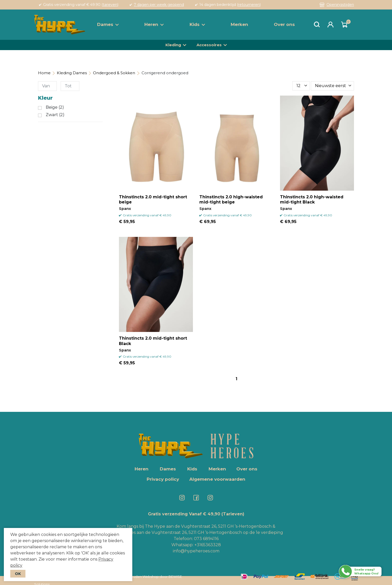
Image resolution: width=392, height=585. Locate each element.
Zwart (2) (55, 115)
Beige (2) (55, 107)
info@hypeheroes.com (196, 551)
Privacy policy (163, 479)
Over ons (284, 24)
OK (18, 574)
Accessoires (209, 45)
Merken (239, 24)
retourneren (249, 5)
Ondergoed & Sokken (114, 73)
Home (44, 73)
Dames (108, 24)
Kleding (173, 45)
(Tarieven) (233, 514)
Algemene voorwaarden (217, 479)
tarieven (110, 5)
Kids (197, 24)
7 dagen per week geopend (159, 5)
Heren (154, 24)
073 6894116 (206, 539)
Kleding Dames (72, 73)
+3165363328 (207, 545)
